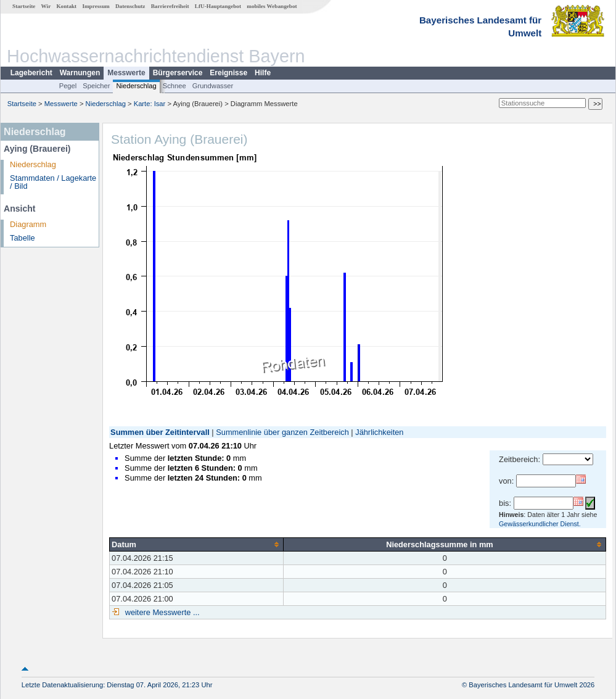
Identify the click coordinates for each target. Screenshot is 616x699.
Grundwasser (213, 86)
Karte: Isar (150, 104)
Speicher (96, 86)
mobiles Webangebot (272, 6)
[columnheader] (197, 544)
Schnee (175, 86)
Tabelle (23, 238)
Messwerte (126, 73)
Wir (46, 6)
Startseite (24, 6)
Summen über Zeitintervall (160, 432)
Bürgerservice (178, 73)
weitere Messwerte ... (161, 612)
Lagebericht (31, 73)
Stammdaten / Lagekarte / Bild (53, 182)
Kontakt (66, 6)
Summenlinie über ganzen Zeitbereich (282, 432)
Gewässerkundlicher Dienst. (540, 524)
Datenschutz (130, 6)
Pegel (68, 86)
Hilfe (263, 73)
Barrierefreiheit (170, 6)
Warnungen (80, 73)
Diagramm (28, 224)
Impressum (96, 6)
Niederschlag (136, 86)
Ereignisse (228, 73)
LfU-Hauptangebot (218, 6)
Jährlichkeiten (379, 432)
